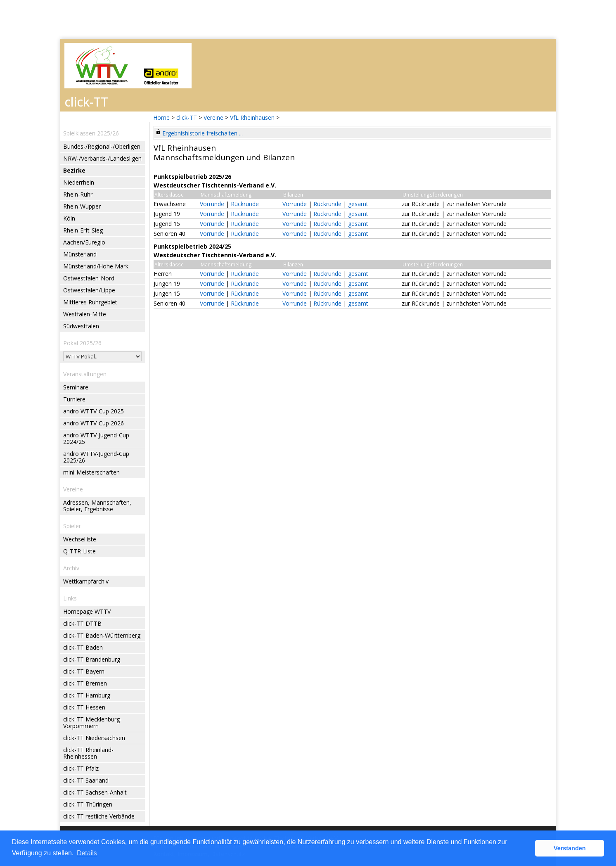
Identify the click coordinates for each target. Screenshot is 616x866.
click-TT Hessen (84, 707)
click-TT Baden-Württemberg (102, 635)
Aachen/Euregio (84, 242)
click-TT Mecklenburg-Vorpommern (92, 722)
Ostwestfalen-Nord (89, 278)
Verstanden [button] (570, 848)
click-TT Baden (83, 647)
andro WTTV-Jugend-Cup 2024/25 (96, 438)
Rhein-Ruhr (78, 194)
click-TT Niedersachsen (94, 738)
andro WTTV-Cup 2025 (94, 411)
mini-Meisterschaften (91, 472)
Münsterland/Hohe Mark (96, 266)
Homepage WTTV (87, 611)
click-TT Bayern (84, 671)
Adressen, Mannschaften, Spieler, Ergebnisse (97, 506)
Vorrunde (212, 204)
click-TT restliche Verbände (99, 816)
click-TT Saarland (86, 780)
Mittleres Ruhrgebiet (90, 302)
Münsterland (80, 254)
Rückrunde (245, 204)
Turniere (74, 399)
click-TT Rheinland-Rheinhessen (88, 753)
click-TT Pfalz (81, 768)
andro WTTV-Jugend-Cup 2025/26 (96, 457)
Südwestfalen (81, 326)
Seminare (76, 387)
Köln (69, 218)
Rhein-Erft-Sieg (83, 230)
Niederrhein (79, 182)
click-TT (187, 117)
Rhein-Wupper (82, 206)
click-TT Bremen (85, 683)
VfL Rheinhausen (252, 117)
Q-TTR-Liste (79, 551)
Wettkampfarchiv (86, 581)
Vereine (213, 117)
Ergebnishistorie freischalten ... (203, 133)
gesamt (358, 204)
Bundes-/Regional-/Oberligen (102, 146)
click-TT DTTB (82, 623)
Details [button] (87, 853)
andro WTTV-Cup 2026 (94, 423)
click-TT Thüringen (88, 804)
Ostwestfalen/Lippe (89, 290)
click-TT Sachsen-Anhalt (95, 792)
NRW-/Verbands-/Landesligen (102, 158)
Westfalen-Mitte (85, 314)
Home (161, 117)
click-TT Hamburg (87, 695)
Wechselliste (80, 539)
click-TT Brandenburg (92, 659)
